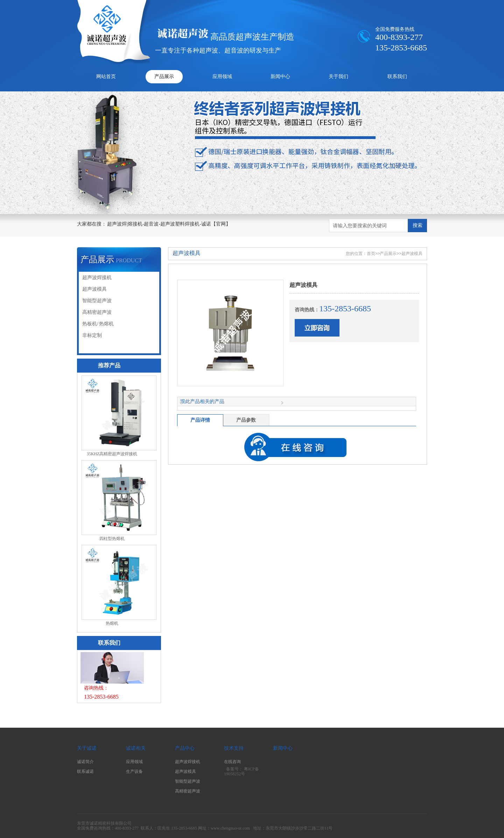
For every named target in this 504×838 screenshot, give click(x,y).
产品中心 (185, 748)
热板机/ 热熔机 (98, 324)
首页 (371, 254)
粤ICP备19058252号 (241, 772)
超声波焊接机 (97, 278)
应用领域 (222, 77)
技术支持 (234, 748)
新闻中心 (280, 77)
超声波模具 (94, 289)
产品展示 (164, 77)
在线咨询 (232, 762)
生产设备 (134, 771)
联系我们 (397, 77)
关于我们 (338, 77)
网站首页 (106, 77)
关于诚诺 (87, 748)
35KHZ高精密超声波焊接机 (112, 454)
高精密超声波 (97, 312)
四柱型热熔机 (112, 539)
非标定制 (92, 335)
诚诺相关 (136, 748)
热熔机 (112, 623)
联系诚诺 (85, 771)
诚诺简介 (85, 762)
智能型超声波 (97, 301)
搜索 (418, 225)
